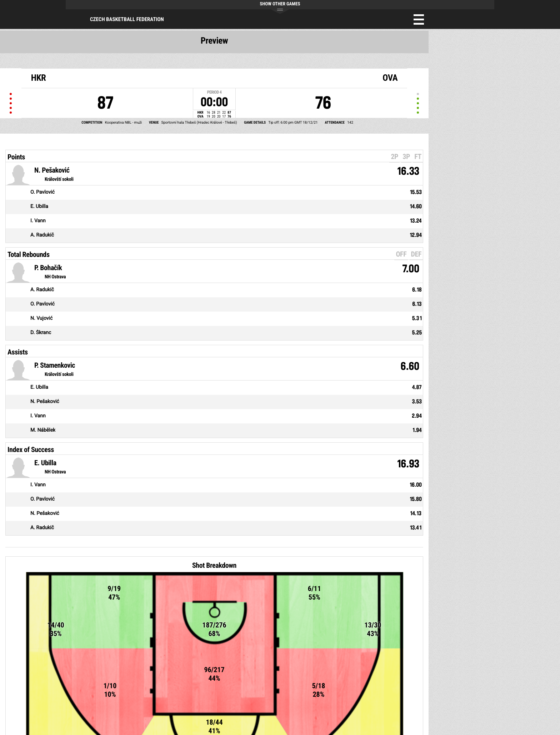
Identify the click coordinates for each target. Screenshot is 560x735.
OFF (401, 254)
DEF (416, 254)
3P (406, 157)
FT (418, 157)
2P (394, 157)
